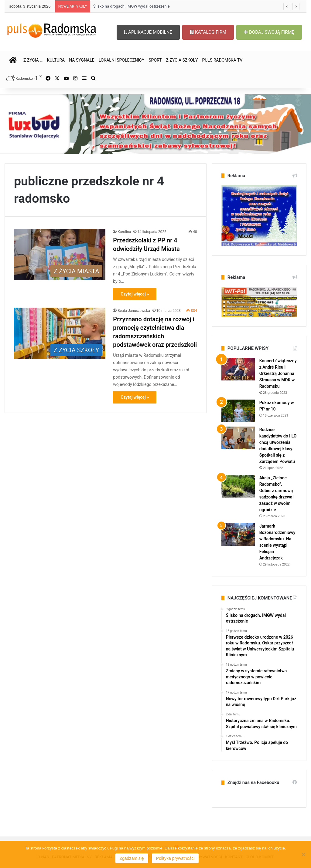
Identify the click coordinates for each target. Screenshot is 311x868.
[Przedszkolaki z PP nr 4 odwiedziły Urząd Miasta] (60, 255)
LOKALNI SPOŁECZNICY (122, 60)
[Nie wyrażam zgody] (303, 854)
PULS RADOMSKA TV (222, 60)
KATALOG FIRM (208, 32)
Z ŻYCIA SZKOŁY (182, 60)
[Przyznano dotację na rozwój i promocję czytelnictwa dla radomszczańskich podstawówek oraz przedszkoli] (60, 333)
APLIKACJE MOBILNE (148, 32)
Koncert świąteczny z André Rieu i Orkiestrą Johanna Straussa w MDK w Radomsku (278, 373)
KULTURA (56, 60)
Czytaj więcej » (135, 294)
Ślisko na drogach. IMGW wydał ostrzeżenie (131, 6)
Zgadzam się (132, 858)
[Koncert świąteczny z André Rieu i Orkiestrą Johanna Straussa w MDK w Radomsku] (238, 369)
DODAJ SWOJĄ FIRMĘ (269, 32)
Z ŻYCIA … (33, 60)
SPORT (155, 60)
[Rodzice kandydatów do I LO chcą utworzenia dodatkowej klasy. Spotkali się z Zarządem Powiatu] (238, 438)
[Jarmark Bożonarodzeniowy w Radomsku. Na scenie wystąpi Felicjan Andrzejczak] (238, 534)
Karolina (124, 232)
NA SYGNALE (82, 60)
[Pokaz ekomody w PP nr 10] (238, 411)
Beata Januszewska (134, 311)
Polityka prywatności (175, 858)
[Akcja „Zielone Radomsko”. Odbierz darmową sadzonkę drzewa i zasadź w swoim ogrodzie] (238, 486)
